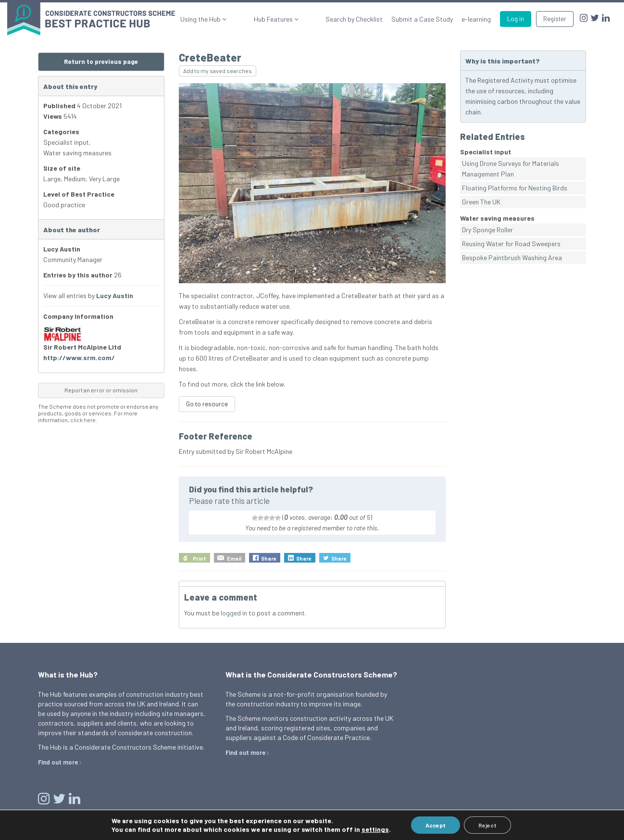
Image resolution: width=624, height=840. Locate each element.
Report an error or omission (101, 390)
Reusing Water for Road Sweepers (511, 244)
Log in (516, 19)
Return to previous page (101, 62)
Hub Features (292, 19)
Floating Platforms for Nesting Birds (515, 188)
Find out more (58, 762)
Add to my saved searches (218, 71)
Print (200, 558)
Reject (487, 825)
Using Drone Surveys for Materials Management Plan (511, 169)
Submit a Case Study (422, 19)
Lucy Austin (115, 295)
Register (555, 19)
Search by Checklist (354, 19)
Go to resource (207, 404)
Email (234, 558)
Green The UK (481, 202)
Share (269, 558)
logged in (234, 613)
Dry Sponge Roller (487, 230)
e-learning (476, 19)
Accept (436, 825)
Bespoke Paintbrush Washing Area (512, 257)
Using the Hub (238, 19)
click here (83, 420)
